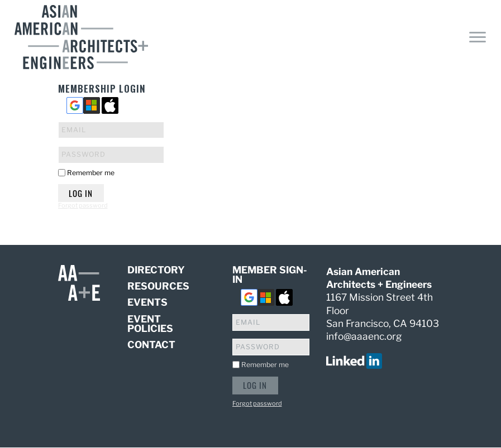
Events (147, 302)
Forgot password (83, 205)
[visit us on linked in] (354, 360)
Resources (158, 286)
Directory (156, 270)
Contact (151, 345)
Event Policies (150, 324)
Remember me (91, 173)
